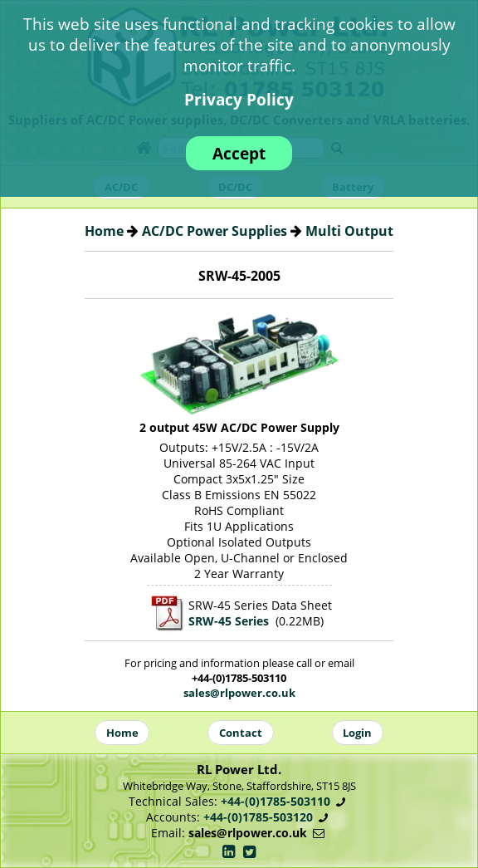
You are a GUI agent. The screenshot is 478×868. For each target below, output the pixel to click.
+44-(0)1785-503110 (276, 801)
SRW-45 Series (229, 621)
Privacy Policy (239, 99)
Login (357, 733)
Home (104, 231)
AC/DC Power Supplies (215, 231)
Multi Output (349, 231)
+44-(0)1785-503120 (258, 817)
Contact (241, 733)
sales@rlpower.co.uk (239, 693)
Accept (239, 153)
